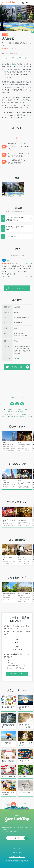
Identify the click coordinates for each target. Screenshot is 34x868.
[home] (8, 3)
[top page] (5, 410)
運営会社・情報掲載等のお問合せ (17, 861)
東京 (4, 64)
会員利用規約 (17, 853)
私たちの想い (17, 849)
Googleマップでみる (16, 398)
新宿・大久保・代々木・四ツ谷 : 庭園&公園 (13, 416)
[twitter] (17, 404)
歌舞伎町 (15, 64)
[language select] (23, 3)
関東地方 (20, 409)
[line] (22, 404)
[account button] (27, 3)
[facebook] (12, 404)
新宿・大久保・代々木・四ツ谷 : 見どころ (16, 414)
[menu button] (31, 3)
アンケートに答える (17, 674)
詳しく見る (29, 264)
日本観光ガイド (12, 409)
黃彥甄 (8, 260)
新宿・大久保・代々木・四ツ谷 (16, 412)
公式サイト (17, 359)
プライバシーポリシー (17, 857)
